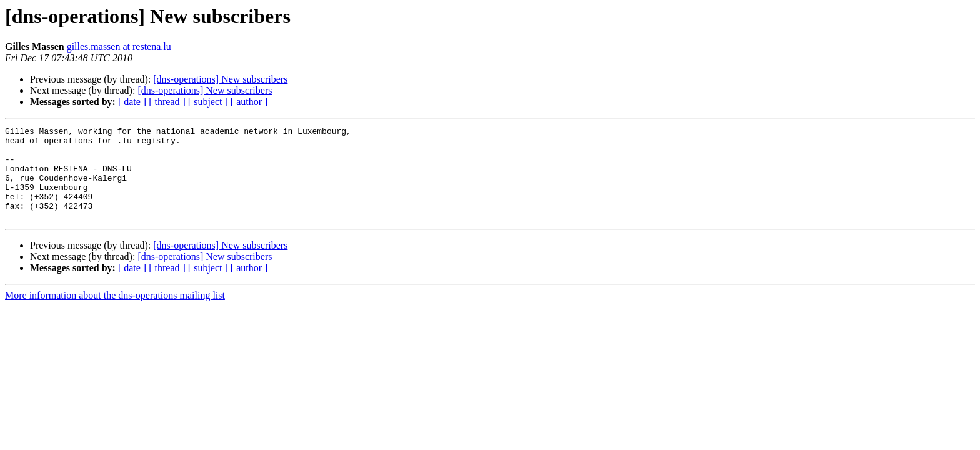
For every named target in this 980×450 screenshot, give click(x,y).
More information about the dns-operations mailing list (115, 314)
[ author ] (249, 102)
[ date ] (132, 102)
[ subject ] (208, 102)
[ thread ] (167, 102)
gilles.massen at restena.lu (119, 47)
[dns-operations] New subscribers (220, 79)
